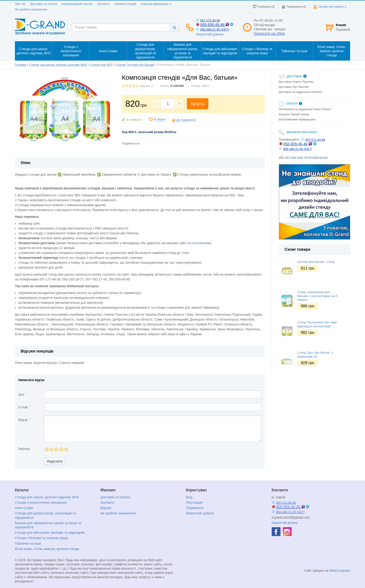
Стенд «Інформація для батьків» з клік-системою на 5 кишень (318, 296)
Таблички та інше (28, 544)
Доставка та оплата (44, 4)
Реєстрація (194, 503)
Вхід (189, 497)
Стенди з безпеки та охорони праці (41, 538)
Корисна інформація (156, 4)
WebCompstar (340, 571)
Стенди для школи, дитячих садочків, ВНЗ (58, 65)
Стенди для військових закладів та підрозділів (50, 533)
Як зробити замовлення (31, 10)
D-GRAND (177, 86)
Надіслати (55, 461)
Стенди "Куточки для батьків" (135, 65)
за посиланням (199, 243)
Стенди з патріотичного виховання (41, 503)
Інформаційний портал (77, 4)
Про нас (20, 4)
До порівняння (186, 120)
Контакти (103, 4)
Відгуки (106, 508)
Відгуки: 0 (147, 86)
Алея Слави (24, 508)
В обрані (160, 120)
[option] (315, 202)
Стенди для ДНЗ (101, 65)
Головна (20, 65)
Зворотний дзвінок (210, 34)
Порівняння (195, 508)
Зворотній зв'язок (285, 523)
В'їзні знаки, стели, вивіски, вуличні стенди (47, 549)
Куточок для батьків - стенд (316, 262)
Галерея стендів (125, 4)
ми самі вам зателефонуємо (306, 157)
